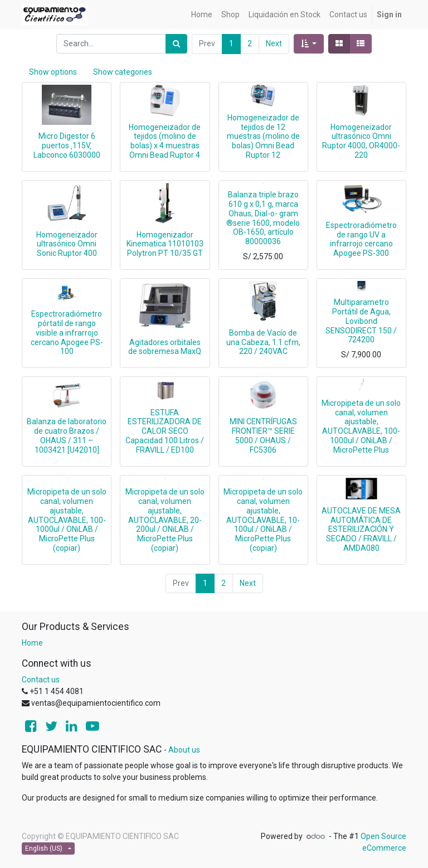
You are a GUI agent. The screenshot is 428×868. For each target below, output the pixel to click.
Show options (53, 72)
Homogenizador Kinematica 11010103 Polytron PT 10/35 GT (165, 244)
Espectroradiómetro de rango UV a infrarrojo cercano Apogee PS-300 (361, 239)
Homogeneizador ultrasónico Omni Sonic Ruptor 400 (67, 244)
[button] (309, 44)
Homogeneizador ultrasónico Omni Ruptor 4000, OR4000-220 (361, 141)
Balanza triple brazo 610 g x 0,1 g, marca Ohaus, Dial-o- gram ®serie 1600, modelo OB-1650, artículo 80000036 (263, 218)
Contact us (41, 680)
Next (274, 43)
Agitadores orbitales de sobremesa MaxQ (165, 347)
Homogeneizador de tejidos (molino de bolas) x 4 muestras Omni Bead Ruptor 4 (165, 141)
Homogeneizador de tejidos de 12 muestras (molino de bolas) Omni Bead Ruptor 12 (263, 136)
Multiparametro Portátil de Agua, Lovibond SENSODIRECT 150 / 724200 (361, 321)
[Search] (176, 44)
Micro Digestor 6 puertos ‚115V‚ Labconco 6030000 (67, 146)
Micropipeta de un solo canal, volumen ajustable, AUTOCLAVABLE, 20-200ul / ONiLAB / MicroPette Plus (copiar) (165, 520)
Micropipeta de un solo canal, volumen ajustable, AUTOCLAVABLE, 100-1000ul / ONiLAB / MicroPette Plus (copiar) (67, 520)
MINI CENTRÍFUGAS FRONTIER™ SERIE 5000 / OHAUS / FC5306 (263, 435)
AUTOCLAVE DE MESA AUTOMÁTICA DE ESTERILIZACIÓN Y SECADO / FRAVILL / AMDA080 (361, 529)
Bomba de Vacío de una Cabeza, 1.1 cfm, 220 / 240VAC (263, 342)
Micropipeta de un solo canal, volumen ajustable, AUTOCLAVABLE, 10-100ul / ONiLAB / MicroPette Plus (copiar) (263, 520)
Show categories (123, 72)
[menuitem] (202, 15)
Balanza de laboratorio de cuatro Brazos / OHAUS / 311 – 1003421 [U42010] (67, 435)
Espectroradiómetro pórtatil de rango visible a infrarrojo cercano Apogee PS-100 (67, 333)
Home (32, 643)
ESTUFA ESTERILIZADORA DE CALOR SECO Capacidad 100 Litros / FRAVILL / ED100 (165, 431)
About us (184, 750)
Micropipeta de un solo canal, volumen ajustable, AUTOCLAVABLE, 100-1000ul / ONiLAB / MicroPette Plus (361, 426)
